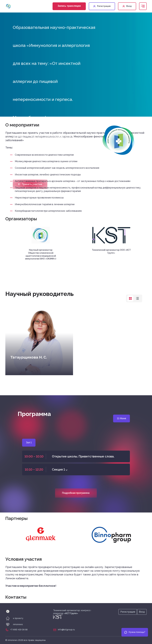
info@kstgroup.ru (66, 630)
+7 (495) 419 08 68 (19, 630)
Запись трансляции (69, 6)
